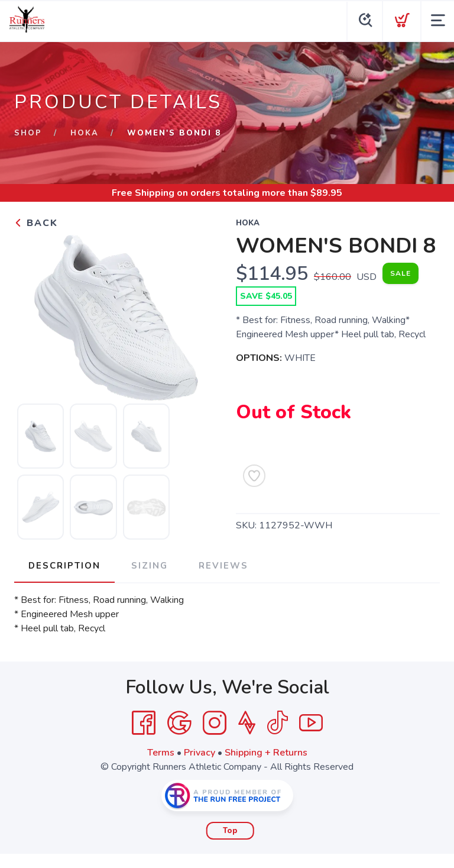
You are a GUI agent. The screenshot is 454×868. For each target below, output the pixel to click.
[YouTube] (311, 723)
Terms (161, 753)
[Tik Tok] (277, 723)
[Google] (179, 723)
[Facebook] (144, 723)
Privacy (200, 753)
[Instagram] (215, 723)
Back (36, 223)
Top (230, 831)
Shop (28, 133)
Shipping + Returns (266, 753)
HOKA (85, 133)
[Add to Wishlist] (254, 476)
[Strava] (247, 723)
